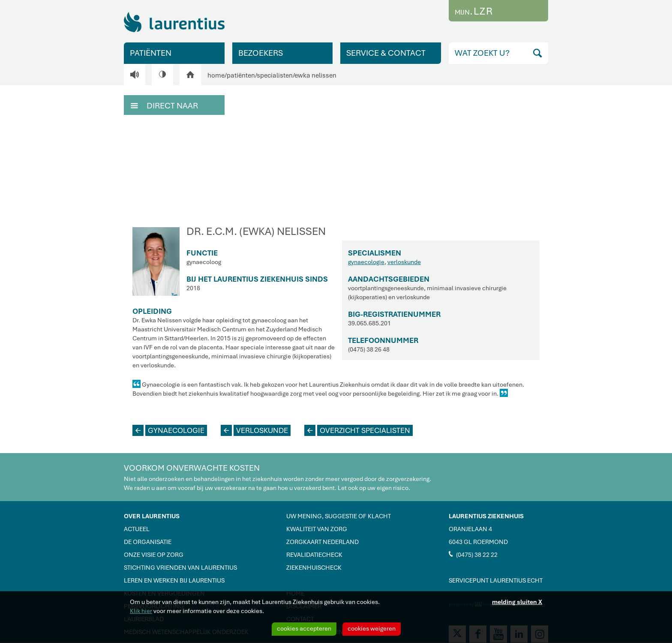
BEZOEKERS (261, 53)
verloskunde (404, 262)
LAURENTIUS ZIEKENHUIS (486, 516)
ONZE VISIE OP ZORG (154, 555)
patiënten (241, 75)
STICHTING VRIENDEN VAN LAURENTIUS (180, 568)
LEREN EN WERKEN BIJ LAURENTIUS (174, 580)
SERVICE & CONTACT (386, 53)
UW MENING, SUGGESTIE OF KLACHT (339, 516)
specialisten (275, 75)
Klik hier (141, 611)
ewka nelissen (315, 75)
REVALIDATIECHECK (314, 555)
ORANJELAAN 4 (470, 529)
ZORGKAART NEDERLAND (322, 542)
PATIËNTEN (151, 53)
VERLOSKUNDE (254, 430)
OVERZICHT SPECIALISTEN (357, 430)
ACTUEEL (137, 529)
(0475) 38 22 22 (473, 554)
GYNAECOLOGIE (168, 430)
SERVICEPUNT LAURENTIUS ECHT (496, 580)
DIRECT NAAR (164, 105)
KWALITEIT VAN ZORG (317, 529)
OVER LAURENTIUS (152, 516)
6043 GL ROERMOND (478, 542)
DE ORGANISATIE (148, 542)
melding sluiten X (517, 602)
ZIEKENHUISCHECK (314, 568)
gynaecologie (366, 262)
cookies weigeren (372, 628)
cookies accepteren (304, 628)
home (216, 75)
